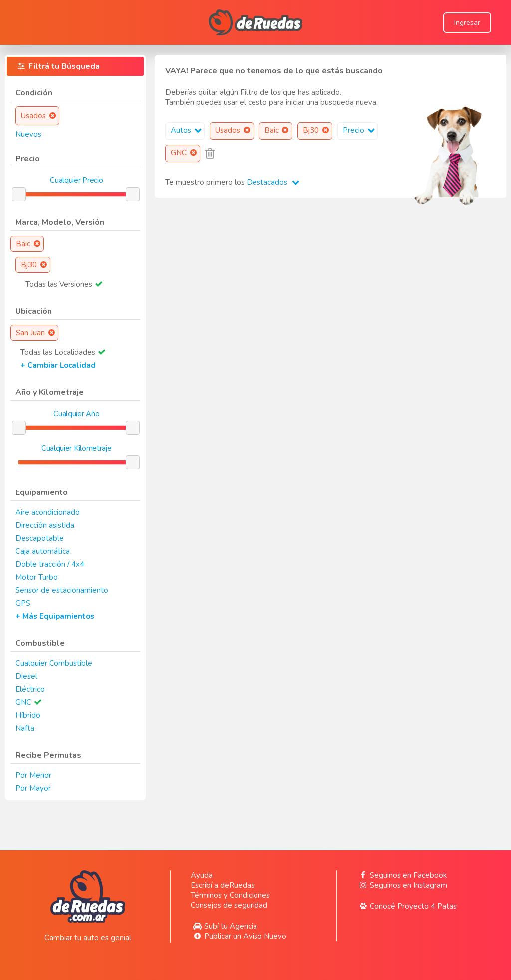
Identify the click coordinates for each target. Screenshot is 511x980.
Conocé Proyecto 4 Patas (407, 906)
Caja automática (43, 551)
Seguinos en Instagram (402, 885)
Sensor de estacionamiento (62, 590)
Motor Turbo (37, 577)
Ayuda (202, 875)
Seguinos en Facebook (402, 875)
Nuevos (28, 134)
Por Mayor (33, 788)
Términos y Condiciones (230, 895)
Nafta (25, 728)
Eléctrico (30, 689)
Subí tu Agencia (224, 926)
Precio (360, 130)
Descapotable (40, 538)
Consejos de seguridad (229, 905)
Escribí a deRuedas (223, 885)
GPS (23, 603)
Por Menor (33, 775)
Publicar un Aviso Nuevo (238, 936)
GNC (23, 702)
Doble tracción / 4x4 (50, 564)
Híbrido (28, 715)
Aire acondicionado (48, 512)
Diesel (26, 676)
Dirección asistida (45, 525)
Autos (187, 130)
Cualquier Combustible (54, 663)
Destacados (273, 182)
